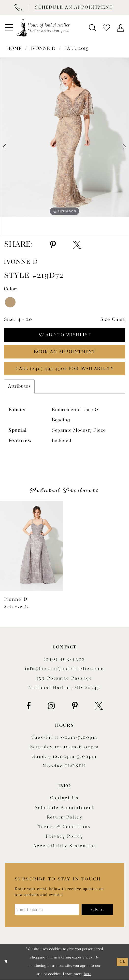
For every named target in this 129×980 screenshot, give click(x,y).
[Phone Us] (18, 8)
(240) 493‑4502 (64, 659)
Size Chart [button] (113, 320)
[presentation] (31, 546)
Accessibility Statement (65, 846)
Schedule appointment (64, 808)
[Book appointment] (73, 8)
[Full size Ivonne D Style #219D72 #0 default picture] (64, 137)
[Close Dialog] (6, 962)
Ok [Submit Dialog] (122, 962)
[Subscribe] (97, 910)
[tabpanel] (64, 137)
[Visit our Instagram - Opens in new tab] (51, 706)
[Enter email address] (47, 910)
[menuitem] (9, 28)
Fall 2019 (77, 49)
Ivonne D (43, 49)
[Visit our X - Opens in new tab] (99, 706)
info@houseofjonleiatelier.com (64, 669)
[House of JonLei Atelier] (43, 28)
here (87, 974)
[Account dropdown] (120, 28)
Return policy (64, 818)
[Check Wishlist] (107, 28)
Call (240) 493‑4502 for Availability (65, 369)
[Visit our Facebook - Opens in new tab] (29, 706)
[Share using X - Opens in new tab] (77, 245)
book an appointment (65, 352)
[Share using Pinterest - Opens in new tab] (53, 245)
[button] (9, 28)
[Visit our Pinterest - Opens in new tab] (75, 706)
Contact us (65, 798)
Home (14, 49)
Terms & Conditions (64, 827)
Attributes (19, 387)
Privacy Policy (64, 837)
